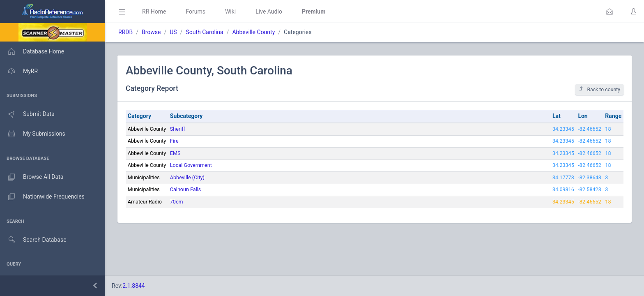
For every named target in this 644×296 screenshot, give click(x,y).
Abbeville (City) (187, 177)
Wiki (230, 12)
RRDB (125, 32)
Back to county (599, 89)
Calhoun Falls (185, 189)
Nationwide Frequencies (42, 197)
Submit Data (27, 114)
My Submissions (33, 134)
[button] (609, 12)
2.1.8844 (134, 286)
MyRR (19, 71)
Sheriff (178, 129)
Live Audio (269, 12)
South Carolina (204, 32)
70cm (177, 202)
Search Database (33, 240)
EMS (175, 153)
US (173, 32)
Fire (174, 141)
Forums (195, 12)
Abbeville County (253, 32)
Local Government (191, 165)
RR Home (154, 12)
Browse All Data (32, 177)
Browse (151, 32)
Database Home (32, 51)
